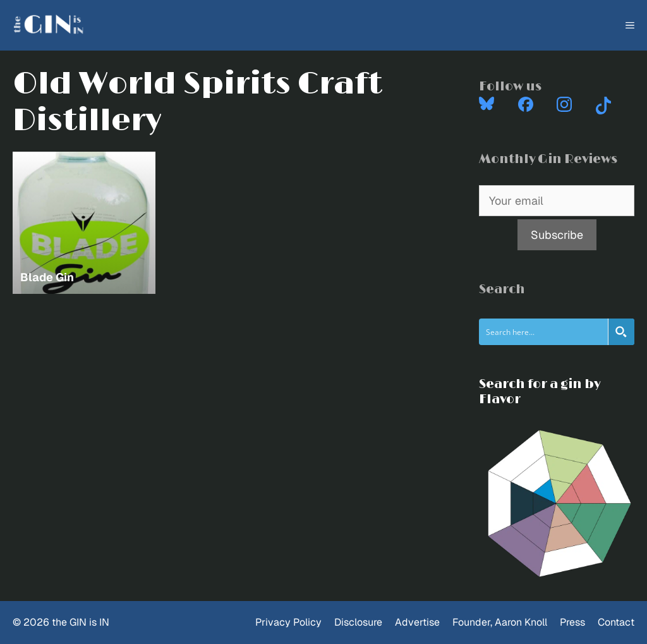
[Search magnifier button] (621, 332)
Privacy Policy (288, 622)
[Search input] (544, 332)
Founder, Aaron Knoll (500, 622)
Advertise (417, 622)
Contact (616, 622)
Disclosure (358, 622)
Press (572, 622)
